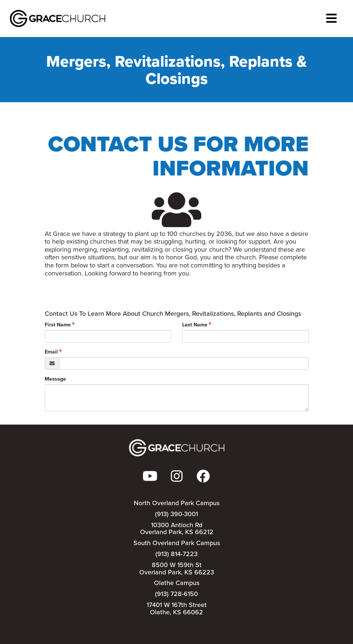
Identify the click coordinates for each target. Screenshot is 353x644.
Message (55, 379)
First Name (58, 325)
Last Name (195, 325)
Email (51, 352)
